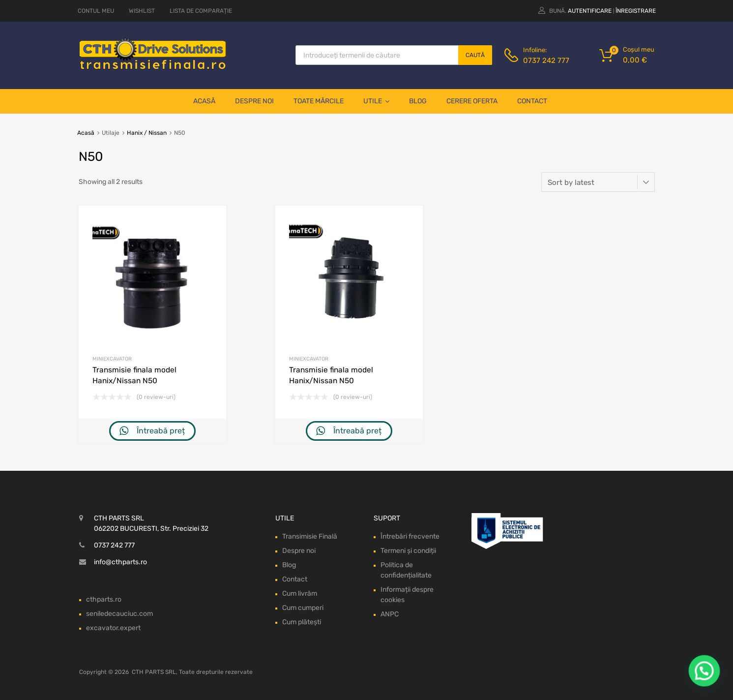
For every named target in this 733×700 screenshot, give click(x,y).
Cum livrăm (300, 593)
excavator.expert (113, 628)
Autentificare (590, 11)
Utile (376, 101)
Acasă (204, 101)
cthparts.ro (104, 599)
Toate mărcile (319, 101)
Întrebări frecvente (410, 536)
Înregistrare (636, 11)
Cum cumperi (303, 608)
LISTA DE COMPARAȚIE (201, 11)
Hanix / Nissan (147, 133)
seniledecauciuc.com (119, 614)
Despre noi (254, 101)
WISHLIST (142, 11)
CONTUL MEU (96, 11)
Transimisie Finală (310, 536)
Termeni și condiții (408, 551)
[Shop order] (598, 182)
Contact (532, 101)
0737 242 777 (546, 61)
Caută (475, 55)
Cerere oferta (472, 101)
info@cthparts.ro (120, 562)
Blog (418, 101)
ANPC (390, 614)
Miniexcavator (112, 359)
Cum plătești (302, 622)
